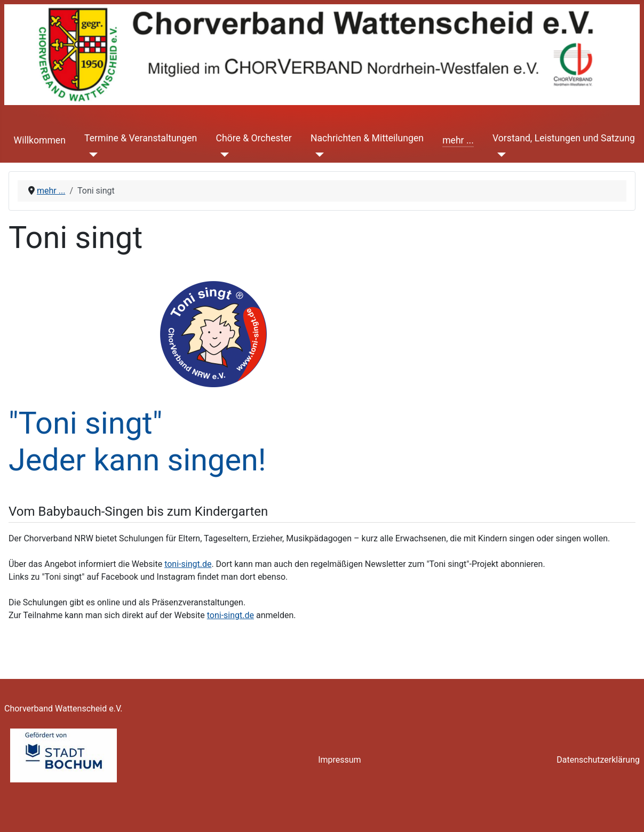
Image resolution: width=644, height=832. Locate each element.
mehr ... (458, 140)
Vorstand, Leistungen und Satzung (564, 138)
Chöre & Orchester (253, 138)
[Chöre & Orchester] (222, 154)
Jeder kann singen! (137, 460)
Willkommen (40, 140)
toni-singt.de (188, 564)
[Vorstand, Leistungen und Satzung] (499, 154)
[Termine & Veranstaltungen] (91, 154)
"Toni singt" (85, 423)
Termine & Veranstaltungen (141, 138)
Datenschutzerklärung (598, 760)
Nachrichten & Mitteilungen (367, 138)
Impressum (340, 760)
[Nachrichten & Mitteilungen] (317, 154)
